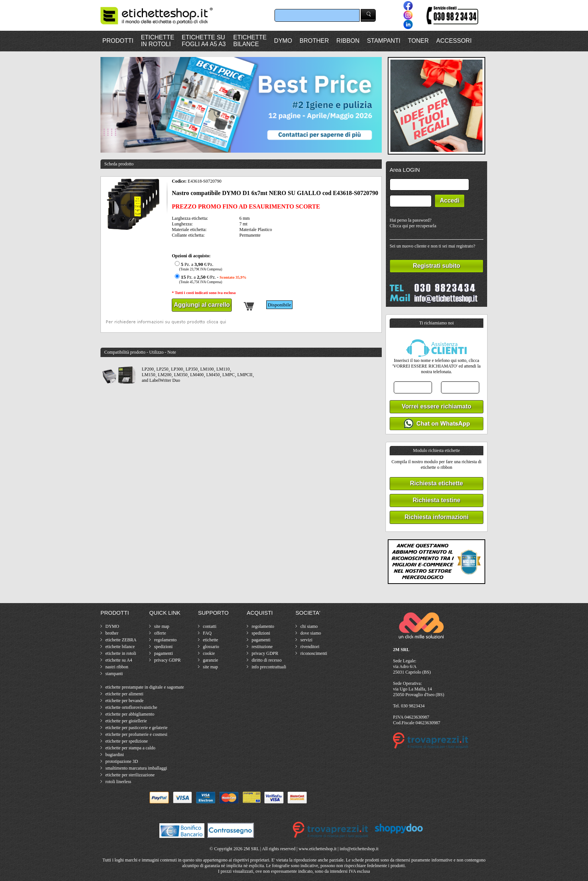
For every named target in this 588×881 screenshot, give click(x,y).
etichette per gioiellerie (126, 721)
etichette (211, 640)
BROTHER (314, 41)
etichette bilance (120, 647)
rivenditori (310, 647)
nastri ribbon (117, 667)
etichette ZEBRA (121, 640)
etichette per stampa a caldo (130, 748)
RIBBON (348, 41)
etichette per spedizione (127, 741)
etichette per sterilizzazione (130, 775)
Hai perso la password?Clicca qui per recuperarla (413, 223)
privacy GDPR (167, 660)
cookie (209, 653)
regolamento (165, 640)
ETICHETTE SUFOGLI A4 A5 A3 (204, 41)
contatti (210, 626)
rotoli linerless (118, 782)
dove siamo (311, 633)
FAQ (207, 633)
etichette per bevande (124, 701)
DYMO (283, 41)
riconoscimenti (314, 653)
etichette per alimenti (124, 694)
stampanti (114, 674)
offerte (160, 633)
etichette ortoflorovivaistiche (131, 707)
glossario (211, 647)
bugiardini (115, 755)
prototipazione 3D (122, 761)
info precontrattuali (269, 667)
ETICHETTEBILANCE (250, 41)
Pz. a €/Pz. (197, 266)
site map (162, 626)
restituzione (262, 647)
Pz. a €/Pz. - (210, 279)
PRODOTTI (118, 41)
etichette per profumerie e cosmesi (136, 734)
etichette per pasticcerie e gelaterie (136, 728)
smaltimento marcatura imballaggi (136, 768)
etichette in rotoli (121, 653)
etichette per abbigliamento (130, 714)
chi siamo (309, 626)
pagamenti (163, 653)
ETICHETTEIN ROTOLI (158, 41)
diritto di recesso (267, 660)
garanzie (211, 660)
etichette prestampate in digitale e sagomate (145, 687)
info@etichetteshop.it (359, 849)
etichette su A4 (119, 660)
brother (112, 633)
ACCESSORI (454, 41)
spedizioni (163, 647)
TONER (418, 41)
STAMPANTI (383, 41)
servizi (306, 640)
